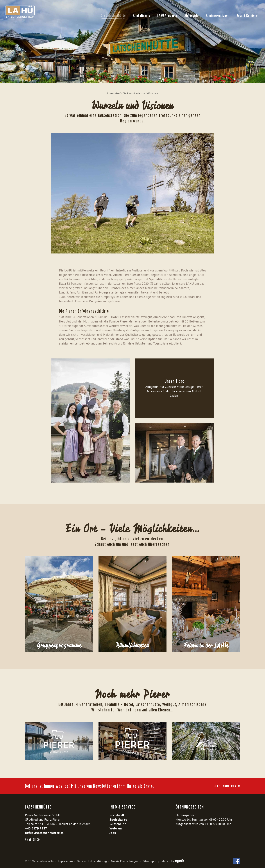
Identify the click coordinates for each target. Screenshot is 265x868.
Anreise (32, 840)
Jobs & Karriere (247, 16)
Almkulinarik (142, 16)
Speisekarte (118, 819)
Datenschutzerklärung (92, 861)
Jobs (113, 833)
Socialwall (117, 815)
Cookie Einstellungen (125, 861)
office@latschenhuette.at (44, 833)
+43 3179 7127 (36, 828)
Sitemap (148, 861)
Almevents (192, 16)
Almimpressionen (218, 16)
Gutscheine (118, 824)
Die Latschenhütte (113, 16)
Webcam (116, 828)
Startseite (113, 93)
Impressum (65, 861)
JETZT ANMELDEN (227, 786)
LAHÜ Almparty (167, 16)
